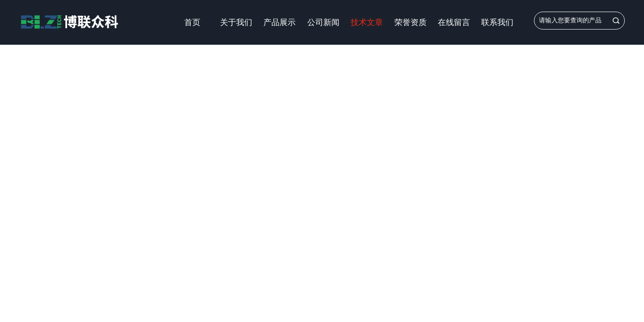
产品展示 (280, 22)
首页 (192, 22)
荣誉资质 (411, 22)
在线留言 (454, 22)
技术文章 (367, 22)
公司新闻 (323, 22)
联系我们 (497, 22)
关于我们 (236, 22)
